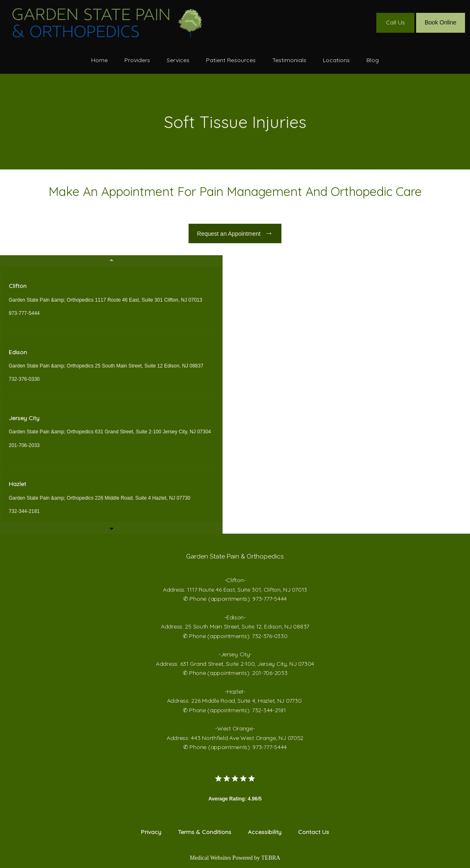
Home (99, 60)
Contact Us (314, 832)
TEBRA (271, 858)
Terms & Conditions (205, 832)
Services (178, 60)
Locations (336, 60)
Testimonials (289, 60)
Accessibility (265, 832)
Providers (137, 60)
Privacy (151, 832)
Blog (373, 60)
